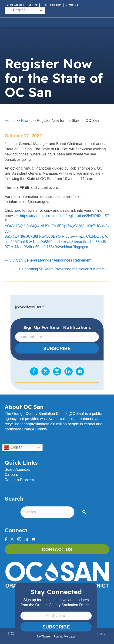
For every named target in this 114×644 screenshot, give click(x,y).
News (26, 121)
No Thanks (44, 637)
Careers (33, 5)
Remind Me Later (64, 637)
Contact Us (72, 5)
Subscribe (56, 627)
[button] (85, 512)
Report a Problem (52, 5)
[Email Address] (56, 616)
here (17, 210)
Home (10, 121)
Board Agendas (15, 5)
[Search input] (47, 512)
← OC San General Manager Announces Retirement (48, 260)
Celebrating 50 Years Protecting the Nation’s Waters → (64, 269)
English (16, 10)
